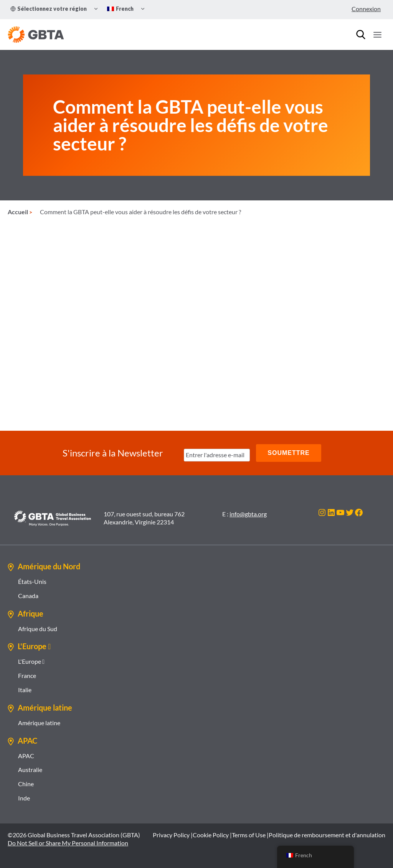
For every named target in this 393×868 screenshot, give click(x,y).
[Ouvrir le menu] (377, 35)
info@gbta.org (248, 514)
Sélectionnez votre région (49, 9)
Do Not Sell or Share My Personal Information (68, 842)
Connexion (366, 9)
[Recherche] (361, 35)
